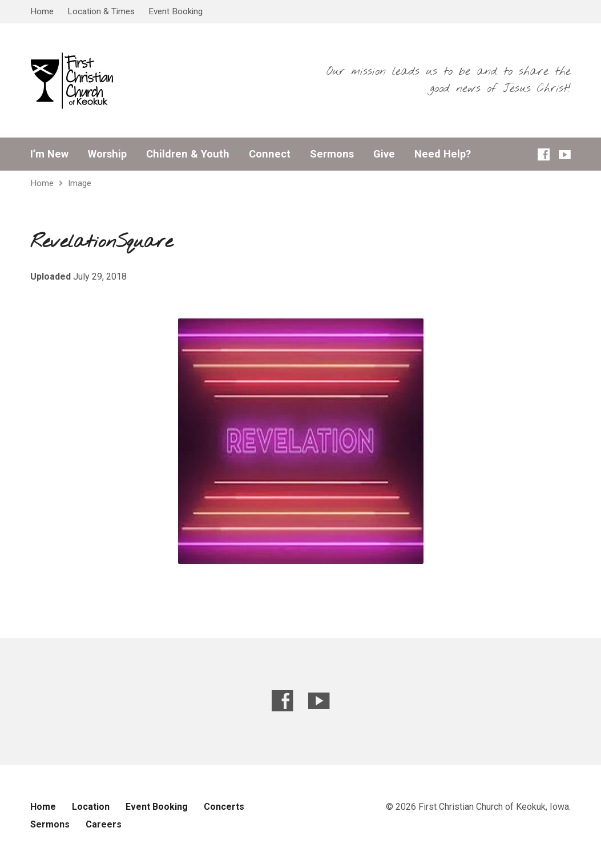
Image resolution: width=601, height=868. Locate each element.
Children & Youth (188, 154)
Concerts (224, 807)
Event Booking (176, 11)
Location (91, 807)
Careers (104, 824)
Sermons (332, 154)
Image (80, 183)
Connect (270, 154)
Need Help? (443, 154)
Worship (107, 154)
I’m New (49, 154)
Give (384, 154)
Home (42, 11)
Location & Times (101, 11)
